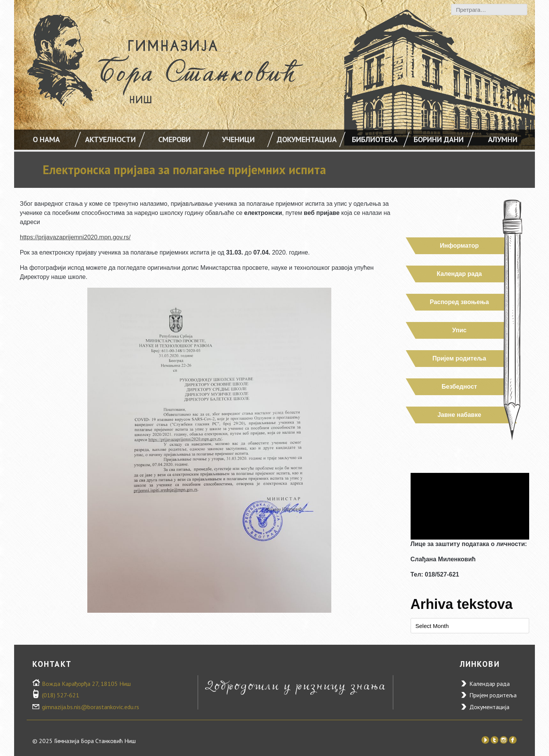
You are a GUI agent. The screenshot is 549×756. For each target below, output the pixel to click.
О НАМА (46, 139)
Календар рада (459, 274)
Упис (459, 330)
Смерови (174, 139)
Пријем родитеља (459, 358)
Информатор (459, 246)
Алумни (503, 139)
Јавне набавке (459, 415)
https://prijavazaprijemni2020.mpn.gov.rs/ (75, 237)
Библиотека (375, 139)
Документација (307, 139)
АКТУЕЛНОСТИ (110, 139)
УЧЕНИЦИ (238, 139)
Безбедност (459, 387)
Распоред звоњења (459, 302)
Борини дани (439, 139)
